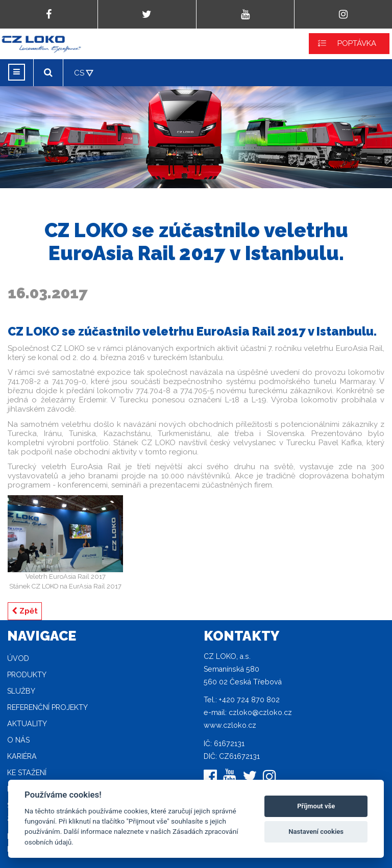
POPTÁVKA (357, 43)
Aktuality (27, 724)
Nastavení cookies (316, 832)
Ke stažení (27, 773)
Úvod (18, 658)
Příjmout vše (316, 806)
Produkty (27, 675)
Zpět (25, 611)
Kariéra (22, 756)
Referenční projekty (47, 707)
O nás (18, 740)
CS (79, 73)
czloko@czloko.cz (260, 712)
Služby (21, 691)
